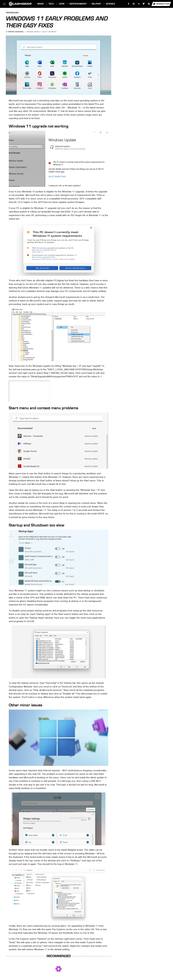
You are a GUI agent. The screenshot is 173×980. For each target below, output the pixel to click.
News (40, 4)
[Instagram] (134, 4)
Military (96, 4)
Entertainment (78, 4)
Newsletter (161, 4)
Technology (12, 13)
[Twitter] (139, 4)
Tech (51, 4)
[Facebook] (129, 4)
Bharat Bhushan (16, 32)
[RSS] (149, 4)
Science (111, 4)
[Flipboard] (144, 4)
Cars (62, 4)
